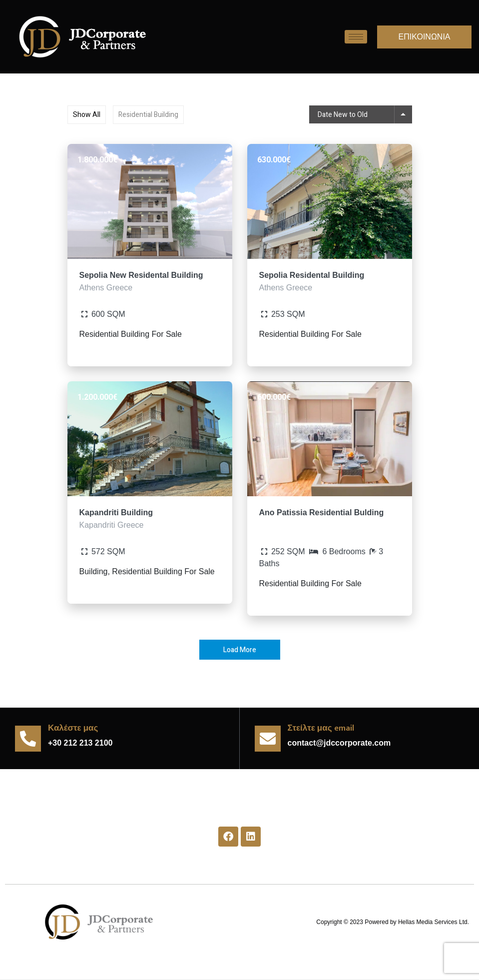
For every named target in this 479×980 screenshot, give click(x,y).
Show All (87, 115)
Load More (240, 650)
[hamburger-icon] (356, 37)
